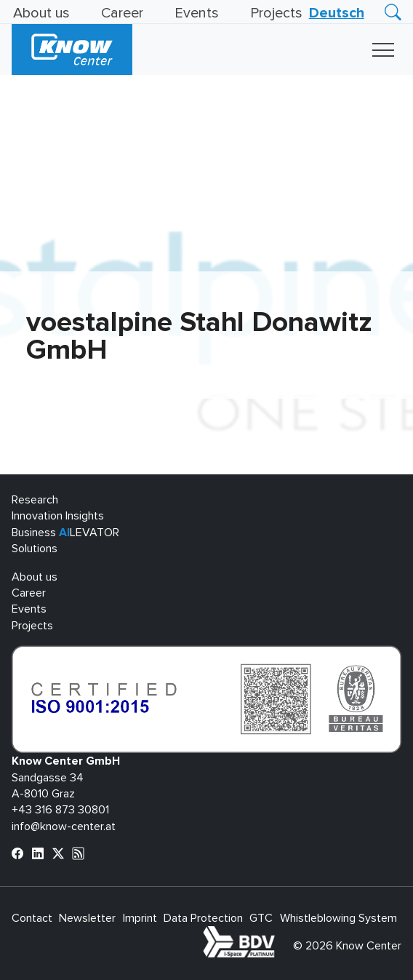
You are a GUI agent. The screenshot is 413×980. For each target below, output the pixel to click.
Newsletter (87, 918)
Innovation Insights (58, 516)
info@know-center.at (64, 826)
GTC (261, 918)
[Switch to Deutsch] (337, 13)
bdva (278, 934)
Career (122, 13)
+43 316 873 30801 (60, 810)
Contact (32, 918)
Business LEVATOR (65, 533)
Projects (276, 13)
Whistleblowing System (338, 918)
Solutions (35, 549)
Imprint (140, 918)
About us (41, 13)
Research (35, 500)
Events (197, 13)
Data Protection (203, 918)
